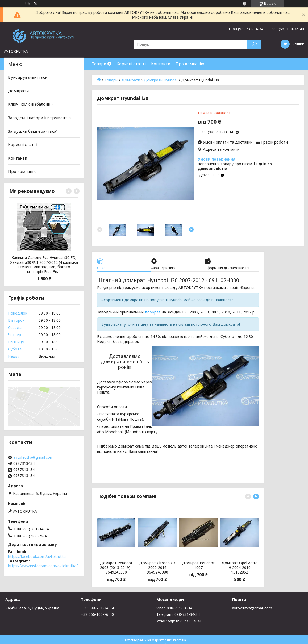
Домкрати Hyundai (161, 80)
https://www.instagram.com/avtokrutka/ (43, 566)
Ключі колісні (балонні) (30, 104)
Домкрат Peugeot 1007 (198, 565)
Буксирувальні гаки (28, 77)
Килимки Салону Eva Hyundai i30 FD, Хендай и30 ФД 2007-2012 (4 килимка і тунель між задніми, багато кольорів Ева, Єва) (44, 265)
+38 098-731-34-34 (97, 608)
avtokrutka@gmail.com (33, 457)
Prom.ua (180, 640)
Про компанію (190, 64)
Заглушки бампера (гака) (33, 131)
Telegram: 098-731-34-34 (178, 614)
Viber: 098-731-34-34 (174, 608)
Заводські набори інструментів (39, 118)
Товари (99, 64)
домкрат (153, 312)
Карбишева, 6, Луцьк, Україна (32, 608)
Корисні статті (131, 64)
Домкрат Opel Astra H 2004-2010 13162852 (240, 568)
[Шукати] (254, 44)
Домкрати (131, 80)
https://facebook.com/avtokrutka (37, 556)
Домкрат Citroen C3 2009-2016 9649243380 (157, 568)
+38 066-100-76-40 (97, 614)
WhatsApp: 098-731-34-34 (179, 621)
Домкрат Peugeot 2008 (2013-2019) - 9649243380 (116, 568)
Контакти (161, 64)
